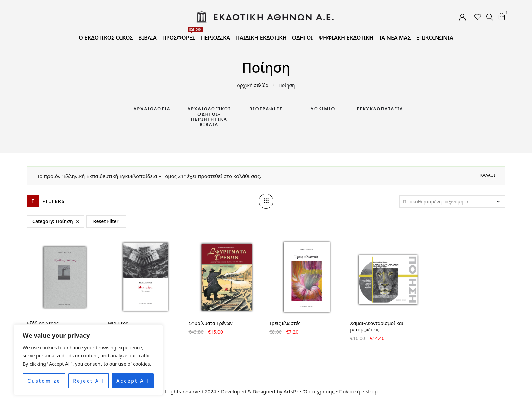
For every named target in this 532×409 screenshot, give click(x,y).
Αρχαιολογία (152, 109)
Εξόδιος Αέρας (43, 323)
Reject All (88, 381)
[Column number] (266, 201)
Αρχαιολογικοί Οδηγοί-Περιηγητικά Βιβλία (209, 116)
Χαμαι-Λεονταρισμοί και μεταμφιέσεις (377, 326)
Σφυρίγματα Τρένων (211, 323)
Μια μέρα (118, 323)
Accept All (132, 381)
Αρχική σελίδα (253, 85)
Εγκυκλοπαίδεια (380, 109)
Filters (54, 201)
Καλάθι (488, 175)
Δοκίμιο (323, 109)
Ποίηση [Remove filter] (64, 221)
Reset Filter (106, 221)
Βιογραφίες (266, 109)
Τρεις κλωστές (285, 323)
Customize (44, 381)
